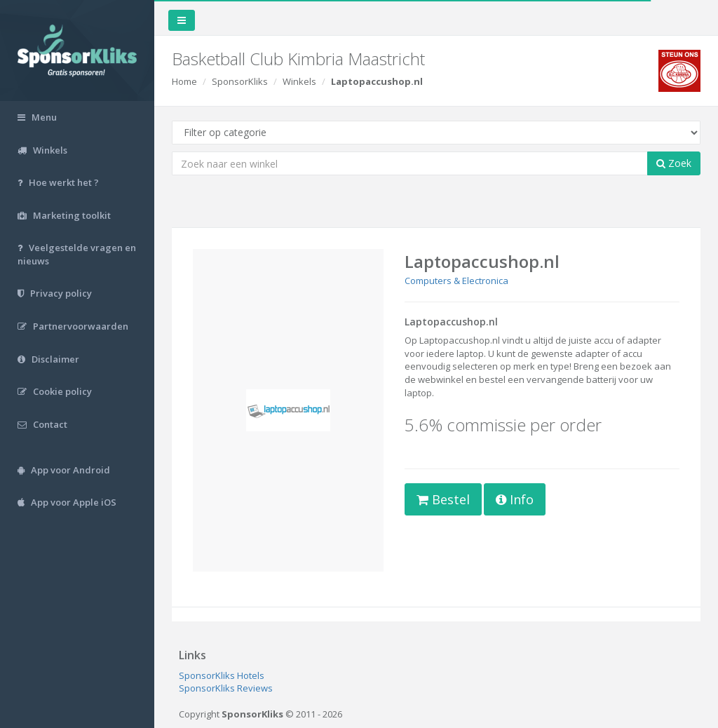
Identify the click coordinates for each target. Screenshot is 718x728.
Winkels (299, 81)
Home (184, 81)
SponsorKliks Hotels (222, 675)
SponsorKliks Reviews (226, 688)
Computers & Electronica (456, 281)
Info (515, 499)
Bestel (443, 499)
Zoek (674, 163)
